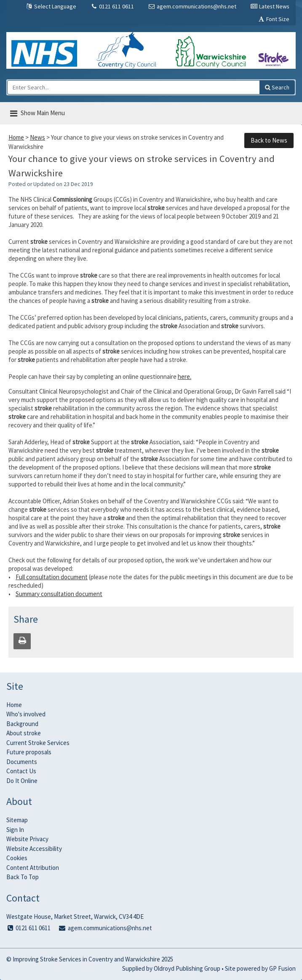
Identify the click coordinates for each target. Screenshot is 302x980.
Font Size (273, 19)
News (37, 137)
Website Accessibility (34, 849)
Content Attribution (33, 868)
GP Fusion (282, 968)
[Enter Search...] (134, 87)
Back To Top (23, 877)
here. (184, 377)
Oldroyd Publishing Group (187, 968)
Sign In (15, 830)
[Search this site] (277, 87)
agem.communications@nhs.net (192, 6)
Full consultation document (52, 577)
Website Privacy (27, 839)
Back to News (269, 140)
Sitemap (17, 820)
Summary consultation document (59, 594)
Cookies (17, 858)
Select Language (51, 6)
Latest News (270, 6)
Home (16, 137)
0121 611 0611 (112, 6)
